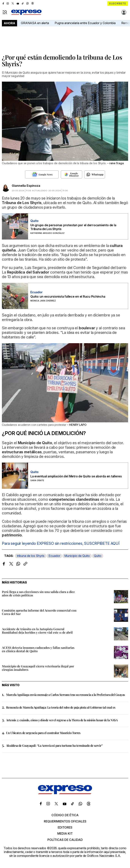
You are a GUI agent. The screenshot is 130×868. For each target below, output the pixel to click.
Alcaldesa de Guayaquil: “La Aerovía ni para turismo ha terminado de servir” (54, 745)
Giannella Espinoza (26, 186)
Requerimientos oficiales (65, 821)
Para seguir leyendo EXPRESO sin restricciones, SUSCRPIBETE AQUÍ (61, 543)
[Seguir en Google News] (42, 174)
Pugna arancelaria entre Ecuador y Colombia (85, 23)
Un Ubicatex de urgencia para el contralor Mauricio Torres (43, 733)
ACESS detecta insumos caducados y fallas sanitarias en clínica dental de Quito (38, 649)
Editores (65, 827)
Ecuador (54, 556)
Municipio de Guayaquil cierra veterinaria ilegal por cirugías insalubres (38, 668)
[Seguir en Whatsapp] (95, 174)
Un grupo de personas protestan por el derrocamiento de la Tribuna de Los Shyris (73, 227)
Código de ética (65, 815)
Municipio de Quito (77, 556)
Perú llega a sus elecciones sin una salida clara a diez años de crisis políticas (38, 593)
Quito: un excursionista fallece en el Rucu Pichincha (68, 296)
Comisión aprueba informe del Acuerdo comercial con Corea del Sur (39, 612)
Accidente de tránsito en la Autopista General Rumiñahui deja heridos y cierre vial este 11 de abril (37, 631)
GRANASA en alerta (35, 23)
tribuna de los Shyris (31, 556)
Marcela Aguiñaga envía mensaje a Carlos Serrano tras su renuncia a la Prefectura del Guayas (65, 695)
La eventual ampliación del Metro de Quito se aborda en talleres (76, 476)
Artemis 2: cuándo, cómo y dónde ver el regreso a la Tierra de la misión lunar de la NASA (62, 720)
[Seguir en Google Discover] (71, 174)
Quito (98, 556)
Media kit (65, 833)
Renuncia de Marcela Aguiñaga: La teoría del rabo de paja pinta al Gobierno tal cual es (61, 707)
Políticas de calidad (65, 840)
